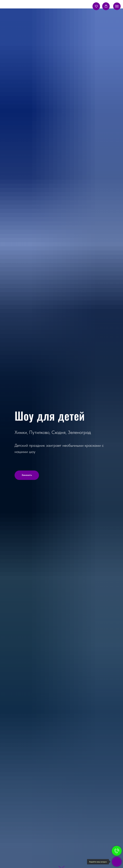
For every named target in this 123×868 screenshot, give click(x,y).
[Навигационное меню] (117, 6)
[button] (96, 6)
